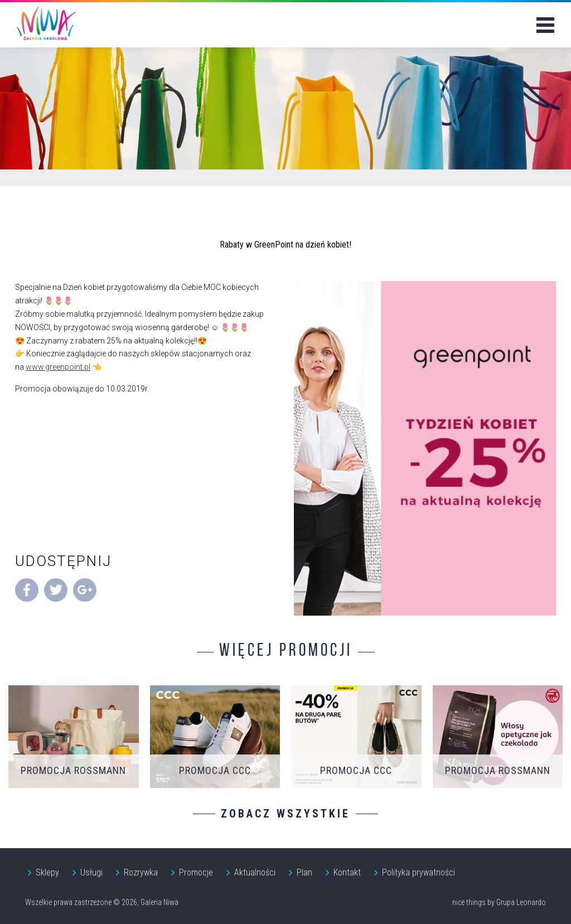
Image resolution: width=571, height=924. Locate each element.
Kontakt (347, 872)
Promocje (196, 872)
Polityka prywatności (418, 872)
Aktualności (255, 872)
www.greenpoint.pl (58, 367)
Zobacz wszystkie (285, 814)
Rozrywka (141, 872)
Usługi (91, 872)
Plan (304, 872)
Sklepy (47, 872)
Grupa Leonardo (521, 902)
